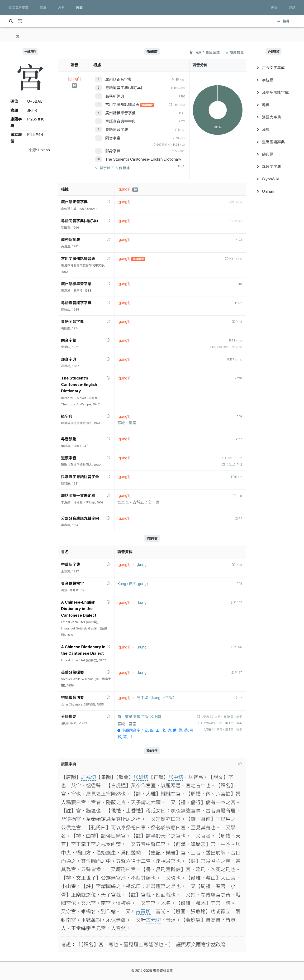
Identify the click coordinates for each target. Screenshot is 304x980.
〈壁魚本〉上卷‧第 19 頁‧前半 (219, 717)
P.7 (239, 698)
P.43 (182, 130)
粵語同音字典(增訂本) (124, 88)
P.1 (240, 518)
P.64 (178, 105)
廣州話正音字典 (119, 79)
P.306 (237, 647)
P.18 (239, 496)
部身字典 (113, 151)
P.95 (238, 565)
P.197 (238, 672)
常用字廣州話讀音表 (123, 105)
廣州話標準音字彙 (120, 113)
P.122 (238, 477)
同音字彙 (113, 138)
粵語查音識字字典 (120, 121)
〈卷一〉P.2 (233, 458)
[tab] (18, 37)
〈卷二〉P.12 (233, 464)
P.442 (237, 602)
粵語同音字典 (117, 130)
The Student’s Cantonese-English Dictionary (143, 159)
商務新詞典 (115, 96)
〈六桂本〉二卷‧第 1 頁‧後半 (220, 723)
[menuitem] (274, 68)
